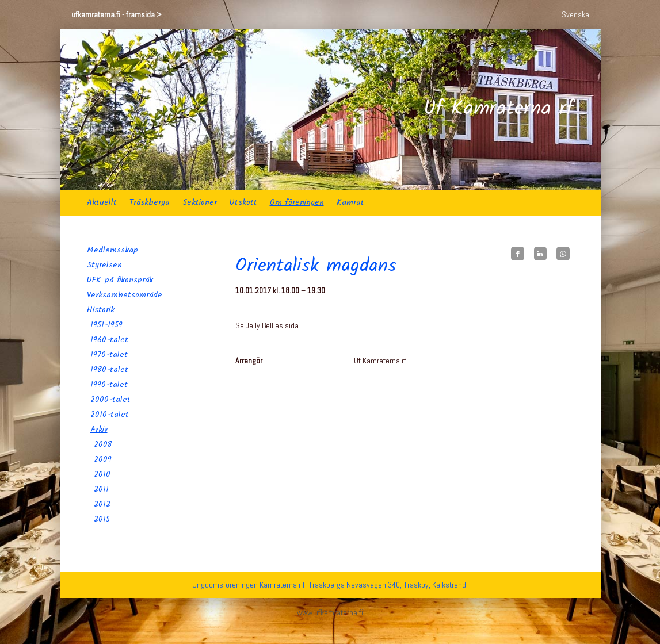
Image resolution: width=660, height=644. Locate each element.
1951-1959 (106, 325)
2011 (101, 489)
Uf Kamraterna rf (499, 109)
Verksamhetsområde (125, 295)
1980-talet (109, 370)
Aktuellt (102, 202)
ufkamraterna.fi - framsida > (117, 14)
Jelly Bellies (264, 325)
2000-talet (110, 400)
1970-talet (109, 355)
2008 (103, 444)
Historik (101, 310)
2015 (102, 519)
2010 (102, 474)
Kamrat (350, 202)
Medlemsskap (112, 250)
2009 (103, 459)
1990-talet (109, 385)
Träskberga (150, 202)
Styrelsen (104, 265)
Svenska (575, 14)
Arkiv (99, 430)
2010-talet (110, 415)
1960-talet (109, 340)
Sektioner (200, 202)
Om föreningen (297, 202)
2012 (102, 504)
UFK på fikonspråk (120, 280)
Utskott (243, 202)
